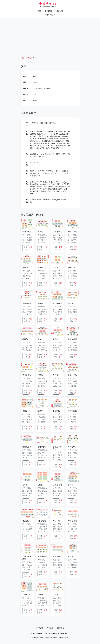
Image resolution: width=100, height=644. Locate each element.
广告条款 (50, 628)
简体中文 (49, 15)
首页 (39, 11)
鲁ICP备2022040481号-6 (60, 633)
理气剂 (30, 356)
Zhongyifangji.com (43, 633)
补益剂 (30, 284)
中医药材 (48, 11)
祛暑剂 (76, 427)
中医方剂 (59, 11)
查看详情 (26, 248)
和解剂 (30, 320)
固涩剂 (61, 427)
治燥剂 (76, 501)
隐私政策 (61, 628)
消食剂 (61, 248)
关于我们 (39, 628)
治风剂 (76, 356)
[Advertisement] (50, 35)
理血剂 (30, 463)
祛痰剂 (46, 248)
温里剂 (46, 537)
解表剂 (46, 392)
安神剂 (76, 284)
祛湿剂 (30, 248)
